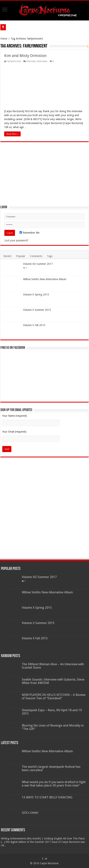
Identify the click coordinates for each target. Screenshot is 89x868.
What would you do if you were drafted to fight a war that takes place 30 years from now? (54, 784)
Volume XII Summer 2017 (38, 264)
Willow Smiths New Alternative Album (45, 279)
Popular (21, 256)
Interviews (42, 61)
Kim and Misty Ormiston (25, 56)
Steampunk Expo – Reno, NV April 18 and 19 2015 (52, 712)
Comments (36, 256)
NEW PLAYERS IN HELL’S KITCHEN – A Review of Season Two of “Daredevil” (54, 697)
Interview (31, 61)
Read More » (12, 134)
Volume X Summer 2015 (37, 310)
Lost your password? (16, 240)
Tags (50, 256)
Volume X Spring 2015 (36, 295)
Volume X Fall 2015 (34, 325)
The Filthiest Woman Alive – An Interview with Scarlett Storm (53, 666)
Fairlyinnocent (14, 61)
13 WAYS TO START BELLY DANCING (47, 797)
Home (4, 39)
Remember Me (29, 233)
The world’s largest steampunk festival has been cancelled (51, 768)
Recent (7, 256)
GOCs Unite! (30, 813)
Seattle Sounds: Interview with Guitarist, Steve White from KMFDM (53, 681)
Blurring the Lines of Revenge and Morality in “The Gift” (53, 727)
